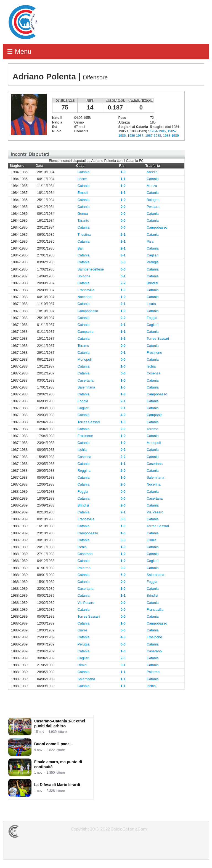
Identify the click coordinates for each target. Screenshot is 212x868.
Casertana (86, 381)
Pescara (153, 207)
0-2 (123, 450)
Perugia (153, 262)
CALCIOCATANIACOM (33, 831)
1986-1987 (135, 136)
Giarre (151, 540)
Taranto (83, 221)
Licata (151, 304)
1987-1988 (153, 136)
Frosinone (154, 353)
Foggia (152, 318)
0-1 (123, 276)
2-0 (123, 429)
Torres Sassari (158, 339)
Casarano (85, 554)
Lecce (82, 179)
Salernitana (86, 387)
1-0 (123, 172)
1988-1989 (171, 136)
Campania (85, 332)
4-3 (123, 637)
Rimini (82, 665)
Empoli (83, 193)
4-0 (123, 415)
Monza (152, 186)
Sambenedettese (91, 269)
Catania (84, 172)
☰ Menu (19, 51)
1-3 (123, 193)
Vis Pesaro (155, 512)
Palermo (84, 568)
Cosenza (153, 373)
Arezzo (152, 172)
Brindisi (152, 283)
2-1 (123, 235)
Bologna (153, 200)
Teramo (83, 346)
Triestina (84, 235)
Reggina (84, 471)
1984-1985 (158, 131)
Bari (81, 248)
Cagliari (153, 255)
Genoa (83, 214)
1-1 (123, 179)
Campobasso (157, 227)
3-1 (123, 255)
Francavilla (86, 290)
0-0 (123, 207)
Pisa (150, 242)
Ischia (151, 366)
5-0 (123, 575)
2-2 (123, 283)
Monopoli (85, 360)
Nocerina (84, 297)
